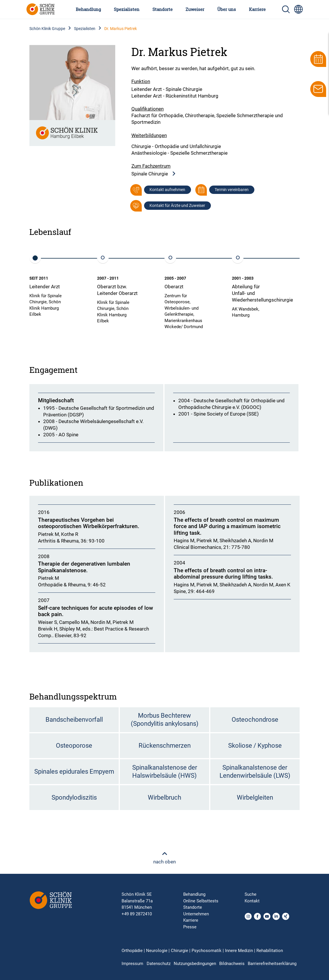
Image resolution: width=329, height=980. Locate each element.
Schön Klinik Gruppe (47, 29)
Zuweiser (195, 9)
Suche (250, 894)
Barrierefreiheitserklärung (272, 964)
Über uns (227, 9)
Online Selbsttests (201, 901)
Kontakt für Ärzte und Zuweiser (177, 205)
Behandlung (88, 9)
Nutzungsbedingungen (195, 964)
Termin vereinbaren (232, 190)
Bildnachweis (232, 964)
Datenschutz (159, 964)
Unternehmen (196, 914)
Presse (190, 927)
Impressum (132, 964)
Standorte (162, 9)
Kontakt (252, 901)
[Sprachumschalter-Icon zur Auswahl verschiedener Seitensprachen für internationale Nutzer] (298, 9)
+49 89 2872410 (137, 914)
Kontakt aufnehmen (167, 190)
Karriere (257, 9)
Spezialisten (127, 9)
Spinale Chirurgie (154, 174)
